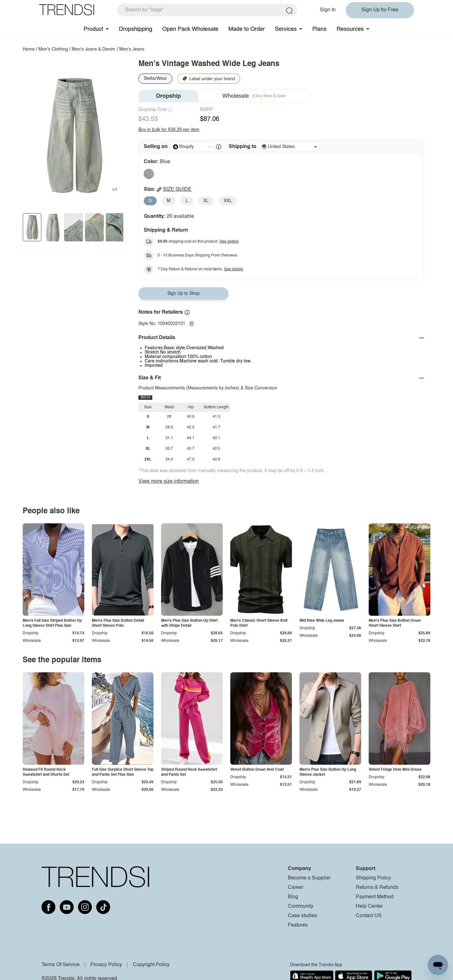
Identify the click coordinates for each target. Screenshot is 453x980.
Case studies (302, 916)
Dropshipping (136, 29)
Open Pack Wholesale (190, 29)
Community (301, 906)
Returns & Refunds (377, 888)
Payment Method (375, 897)
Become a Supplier (309, 878)
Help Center (369, 906)
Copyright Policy (151, 965)
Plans (319, 29)
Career (296, 888)
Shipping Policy (373, 878)
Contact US (369, 916)
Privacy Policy (106, 965)
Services (286, 29)
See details (229, 242)
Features (298, 925)
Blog (293, 897)
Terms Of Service (61, 965)
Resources (350, 29)
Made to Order (247, 29)
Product (93, 29)
